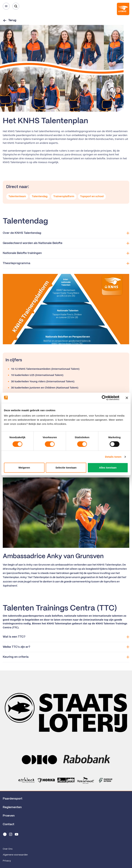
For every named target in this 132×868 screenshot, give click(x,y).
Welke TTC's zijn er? (66, 647)
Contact (9, 824)
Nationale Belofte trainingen (66, 253)
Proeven (9, 816)
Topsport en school (92, 196)
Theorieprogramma (66, 263)
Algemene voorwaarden (15, 855)
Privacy (7, 861)
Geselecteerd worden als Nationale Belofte (66, 243)
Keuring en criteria (66, 657)
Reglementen (12, 807)
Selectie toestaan (66, 468)
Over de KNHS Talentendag (66, 233)
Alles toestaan (108, 468)
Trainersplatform (64, 196)
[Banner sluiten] (127, 398)
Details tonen (113, 457)
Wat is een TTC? (66, 637)
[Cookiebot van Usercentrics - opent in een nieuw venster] (104, 398)
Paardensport (13, 799)
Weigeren (24, 468)
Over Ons (8, 849)
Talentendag (40, 196)
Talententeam (17, 196)
